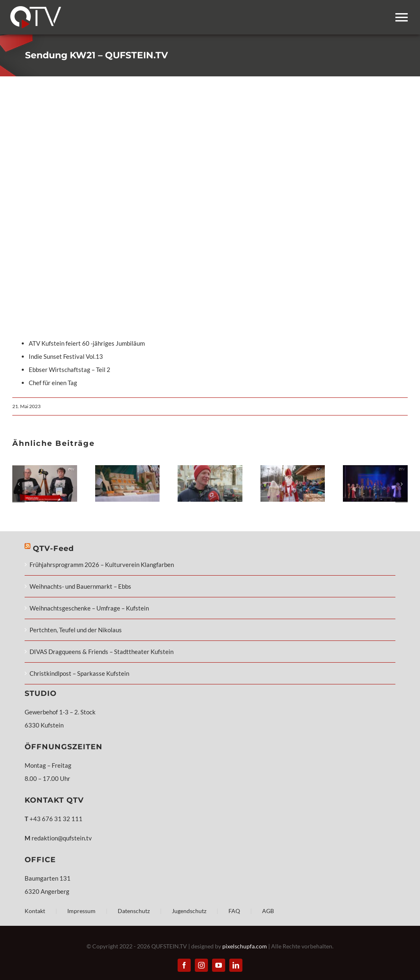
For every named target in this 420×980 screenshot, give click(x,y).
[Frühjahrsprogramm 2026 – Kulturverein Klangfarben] (45, 469)
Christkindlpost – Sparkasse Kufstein (79, 673)
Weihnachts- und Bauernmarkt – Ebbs (80, 586)
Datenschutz (134, 911)
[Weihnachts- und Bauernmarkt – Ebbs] (128, 469)
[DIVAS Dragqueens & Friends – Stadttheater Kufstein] (375, 469)
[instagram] (201, 965)
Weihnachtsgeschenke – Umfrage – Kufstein (89, 608)
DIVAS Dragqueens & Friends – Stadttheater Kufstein (102, 652)
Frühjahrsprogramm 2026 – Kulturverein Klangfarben (102, 565)
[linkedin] (236, 965)
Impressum (81, 911)
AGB (268, 911)
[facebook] (184, 965)
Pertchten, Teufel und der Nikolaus (76, 630)
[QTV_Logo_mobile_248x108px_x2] (36, 9)
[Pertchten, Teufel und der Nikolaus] (293, 469)
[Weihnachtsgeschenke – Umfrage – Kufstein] (210, 469)
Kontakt (35, 911)
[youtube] (219, 965)
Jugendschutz (189, 911)
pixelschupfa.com (245, 946)
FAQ (234, 911)
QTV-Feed (53, 549)
